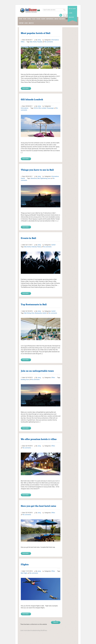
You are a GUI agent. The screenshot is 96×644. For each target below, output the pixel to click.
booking (23, 380)
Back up (56, 622)
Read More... (26, 88)
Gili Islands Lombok (32, 99)
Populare (40, 42)
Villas (34, 19)
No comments (49, 42)
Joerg (39, 378)
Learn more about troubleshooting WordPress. (34, 630)
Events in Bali (28, 238)
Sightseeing (44, 178)
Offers (23, 42)
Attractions (34, 178)
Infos (33, 313)
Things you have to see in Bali (37, 170)
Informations (55, 40)
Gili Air (36, 108)
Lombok (44, 108)
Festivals (34, 247)
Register (71, 17)
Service (56, 19)
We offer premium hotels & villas (39, 439)
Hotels (29, 19)
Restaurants (38, 313)
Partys (39, 247)
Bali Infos (62, 19)
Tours (25, 19)
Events (29, 247)
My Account (72, 9)
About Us (31, 23)
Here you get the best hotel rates (38, 506)
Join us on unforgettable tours (37, 371)
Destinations (50, 19)
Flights (43, 19)
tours (49, 178)
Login (70, 13)
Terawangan (50, 108)
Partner (21, 23)
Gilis (40, 108)
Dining (29, 313)
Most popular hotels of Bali (36, 33)
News (67, 19)
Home (20, 19)
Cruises (38, 19)
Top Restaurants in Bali (34, 304)
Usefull (23, 178)
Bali (31, 42)
